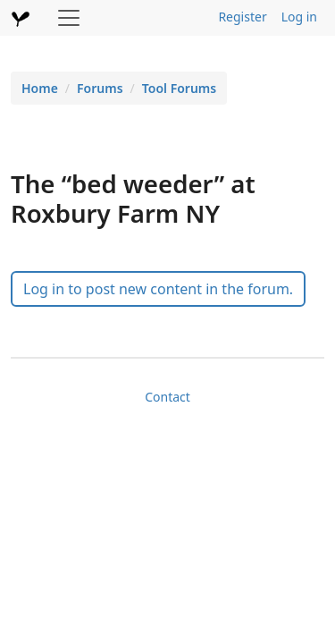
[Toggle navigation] (69, 18)
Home (40, 88)
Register (242, 17)
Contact (167, 397)
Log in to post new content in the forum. (158, 289)
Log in (299, 17)
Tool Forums (179, 88)
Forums (100, 88)
